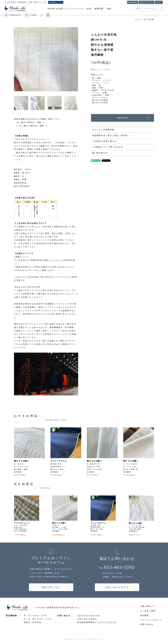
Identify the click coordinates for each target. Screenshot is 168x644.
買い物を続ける (100, 153)
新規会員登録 (133, 2)
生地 (89, 9)
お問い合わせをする (117, 587)
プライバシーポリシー (151, 620)
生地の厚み (97, 95)
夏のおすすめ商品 (100, 103)
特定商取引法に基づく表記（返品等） (111, 135)
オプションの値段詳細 (103, 130)
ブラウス (107, 81)
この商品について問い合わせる (108, 147)
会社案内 (144, 615)
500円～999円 (108, 90)
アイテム (96, 81)
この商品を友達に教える (104, 141)
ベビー (106, 83)
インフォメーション (75, 9)
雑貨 (109, 9)
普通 (107, 95)
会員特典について (55, 2)
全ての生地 (149, 20)
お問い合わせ (147, 624)
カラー (95, 98)
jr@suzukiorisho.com (88, 616)
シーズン (96, 93)
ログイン (159, 2)
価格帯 (95, 90)
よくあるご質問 (148, 611)
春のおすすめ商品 (100, 100)
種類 (94, 88)
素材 (94, 85)
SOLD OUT (122, 118)
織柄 (99, 78)
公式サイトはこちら (146, 2)
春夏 (105, 93)
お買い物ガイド (148, 606)
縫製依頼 (99, 9)
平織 (101, 88)
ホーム (138, 20)
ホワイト (105, 98)
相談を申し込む (51, 587)
